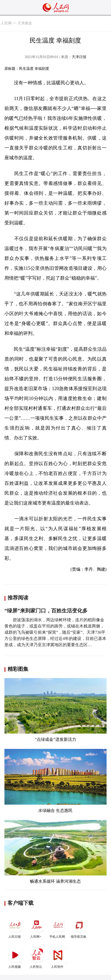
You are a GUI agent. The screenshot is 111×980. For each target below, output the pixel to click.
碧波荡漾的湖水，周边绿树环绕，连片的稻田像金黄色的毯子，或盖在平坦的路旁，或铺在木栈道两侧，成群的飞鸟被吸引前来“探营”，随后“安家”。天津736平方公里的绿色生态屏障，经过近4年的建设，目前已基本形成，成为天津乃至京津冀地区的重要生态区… (55, 632)
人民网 (6, 23)
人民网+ (36, 927)
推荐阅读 (18, 598)
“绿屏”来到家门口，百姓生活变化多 (46, 611)
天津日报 (79, 57)
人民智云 (36, 957)
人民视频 (15, 957)
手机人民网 (58, 927)
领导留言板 (79, 927)
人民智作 (58, 957)
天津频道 (25, 23)
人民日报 (15, 927)
